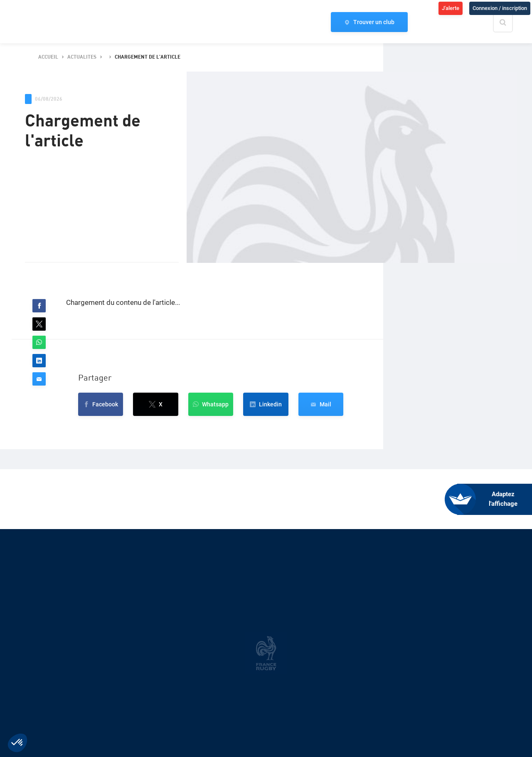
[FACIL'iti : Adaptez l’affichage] (495, 499)
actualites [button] (82, 57)
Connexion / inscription (500, 8)
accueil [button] (48, 57)
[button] (39, 306)
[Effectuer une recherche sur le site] (510, 22)
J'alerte (451, 8)
